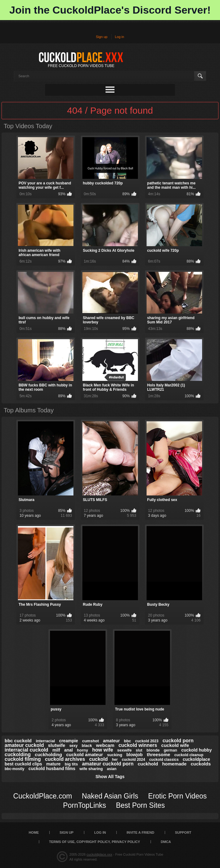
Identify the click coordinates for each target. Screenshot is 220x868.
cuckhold (148, 764)
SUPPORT (183, 832)
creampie (68, 741)
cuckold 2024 (133, 760)
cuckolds (201, 764)
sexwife (125, 750)
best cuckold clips (23, 764)
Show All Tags (110, 777)
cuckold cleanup (189, 755)
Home (34, 832)
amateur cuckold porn (108, 764)
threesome (159, 754)
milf (56, 750)
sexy (74, 746)
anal (68, 750)
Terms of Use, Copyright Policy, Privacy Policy (95, 842)
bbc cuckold (18, 741)
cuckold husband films (52, 769)
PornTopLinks (84, 805)
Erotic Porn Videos (177, 796)
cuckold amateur (84, 754)
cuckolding (18, 754)
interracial (45, 741)
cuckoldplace (196, 759)
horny (82, 750)
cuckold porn (178, 741)
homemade (174, 764)
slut (139, 750)
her (115, 760)
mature (54, 764)
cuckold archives (65, 759)
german (170, 750)
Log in (119, 37)
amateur (111, 741)
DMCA (166, 842)
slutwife (57, 745)
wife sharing (91, 769)
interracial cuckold (26, 750)
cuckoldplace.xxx (100, 854)
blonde (153, 750)
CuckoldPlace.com (43, 796)
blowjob (135, 755)
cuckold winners (138, 745)
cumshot (90, 741)
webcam (105, 745)
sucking (115, 755)
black (87, 746)
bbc (128, 741)
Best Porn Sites (141, 805)
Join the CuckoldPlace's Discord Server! (110, 10)
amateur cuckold (24, 745)
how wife (103, 750)
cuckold (98, 759)
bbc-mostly (15, 769)
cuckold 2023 (147, 741)
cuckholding (48, 754)
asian (112, 769)
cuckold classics (164, 760)
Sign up (102, 37)
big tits (71, 764)
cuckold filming (23, 759)
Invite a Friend (140, 832)
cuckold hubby (196, 750)
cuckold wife (175, 745)
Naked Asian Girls (110, 796)
